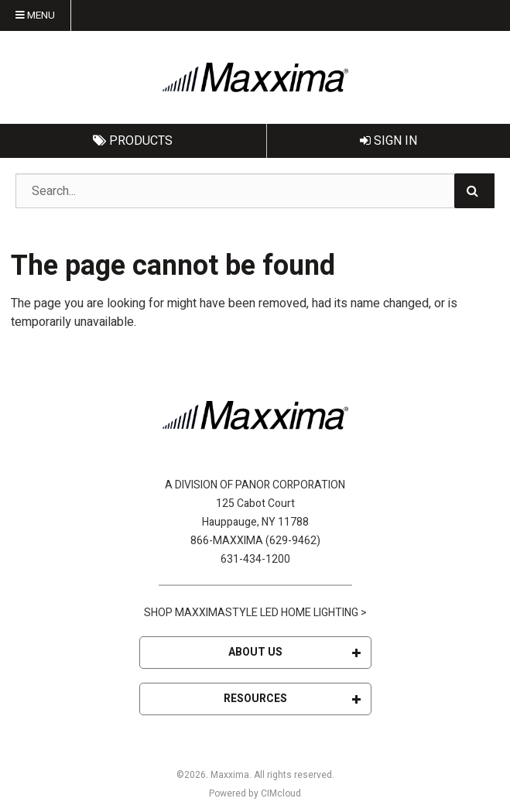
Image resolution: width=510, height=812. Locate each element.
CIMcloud (281, 793)
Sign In (388, 141)
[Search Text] (255, 191)
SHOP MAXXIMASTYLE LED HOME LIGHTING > (255, 613)
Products (133, 141)
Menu (35, 15)
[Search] (474, 191)
